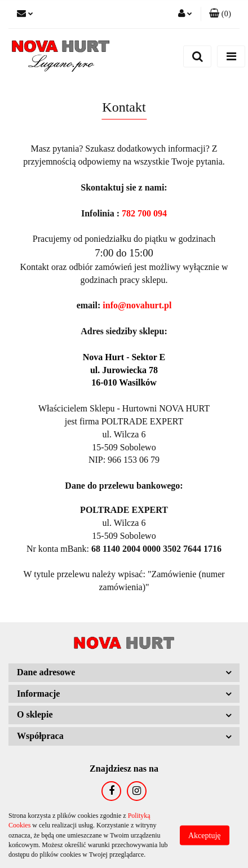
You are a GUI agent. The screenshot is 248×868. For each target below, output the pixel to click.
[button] (220, 14)
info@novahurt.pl (137, 305)
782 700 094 (144, 213)
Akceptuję (205, 836)
